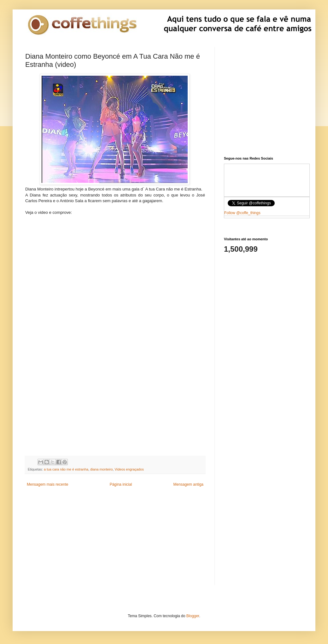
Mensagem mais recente (47, 484)
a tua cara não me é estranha (66, 469)
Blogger (193, 616)
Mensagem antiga (188, 484)
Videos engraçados (129, 469)
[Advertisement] (115, 255)
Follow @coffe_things (242, 213)
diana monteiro (101, 469)
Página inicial (121, 484)
